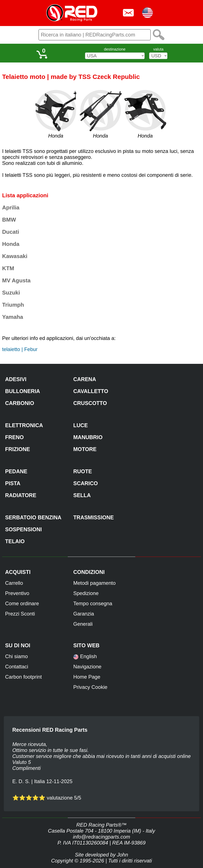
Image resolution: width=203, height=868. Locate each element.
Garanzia (84, 614)
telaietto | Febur (20, 349)
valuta (158, 49)
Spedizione (86, 593)
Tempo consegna (93, 603)
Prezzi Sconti (20, 614)
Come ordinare (22, 603)
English (89, 656)
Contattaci (17, 667)
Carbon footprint (23, 677)
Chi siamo (17, 656)
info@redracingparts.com (101, 837)
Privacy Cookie (90, 687)
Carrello (14, 583)
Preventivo (17, 593)
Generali (83, 624)
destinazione (115, 49)
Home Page (87, 677)
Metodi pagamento (94, 583)
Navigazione (87, 667)
